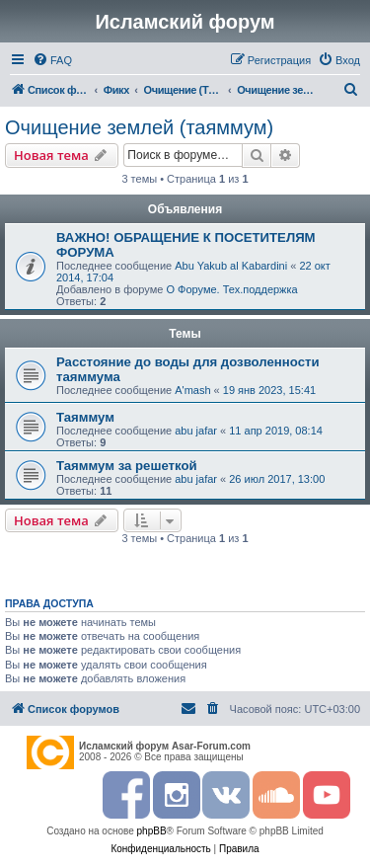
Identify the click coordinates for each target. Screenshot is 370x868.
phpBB (152, 831)
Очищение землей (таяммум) (139, 127)
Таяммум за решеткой (127, 466)
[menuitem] (52, 60)
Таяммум (85, 417)
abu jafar (196, 431)
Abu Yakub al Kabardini (231, 266)
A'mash (192, 390)
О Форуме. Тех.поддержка (231, 289)
